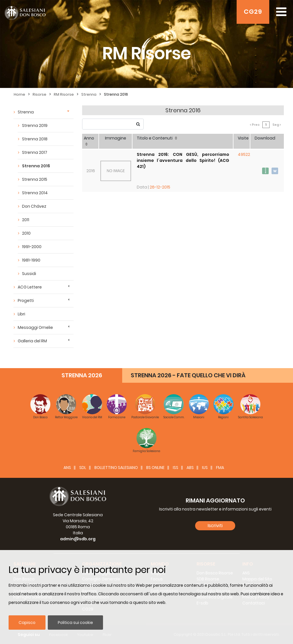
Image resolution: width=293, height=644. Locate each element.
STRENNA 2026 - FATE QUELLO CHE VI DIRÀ (188, 375)
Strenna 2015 (35, 179)
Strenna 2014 (35, 193)
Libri (21, 314)
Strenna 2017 (35, 152)
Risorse (39, 94)
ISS (176, 468)
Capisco (27, 623)
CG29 (253, 12)
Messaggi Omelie (35, 327)
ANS (67, 468)
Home (19, 94)
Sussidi (29, 274)
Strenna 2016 (116, 94)
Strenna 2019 (35, 125)
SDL (83, 468)
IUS (205, 468)
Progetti (26, 301)
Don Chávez (34, 206)
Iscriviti (215, 526)
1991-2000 (32, 247)
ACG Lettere (30, 287)
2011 (26, 220)
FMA (220, 468)
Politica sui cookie (75, 623)
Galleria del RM (32, 341)
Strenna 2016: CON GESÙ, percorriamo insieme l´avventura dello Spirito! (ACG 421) (183, 160)
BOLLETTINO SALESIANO (116, 468)
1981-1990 (31, 260)
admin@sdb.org (78, 539)
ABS (190, 468)
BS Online (155, 468)
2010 (26, 233)
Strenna (89, 94)
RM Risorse (64, 94)
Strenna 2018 (35, 139)
